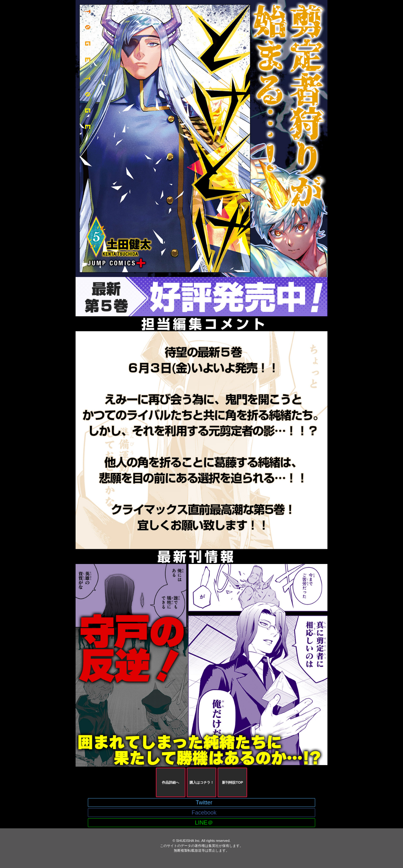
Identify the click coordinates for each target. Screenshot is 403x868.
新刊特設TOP (233, 782)
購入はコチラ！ (202, 782)
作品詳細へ (170, 782)
